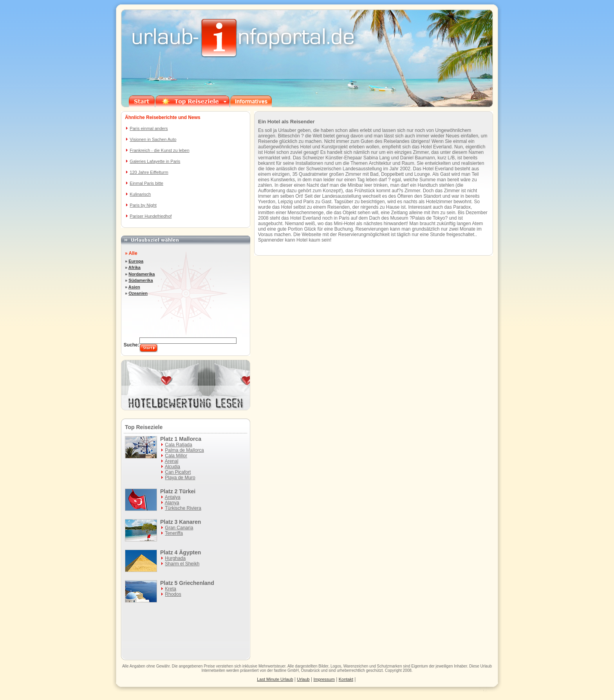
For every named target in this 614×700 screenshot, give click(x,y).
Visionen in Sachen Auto (153, 139)
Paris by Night (143, 205)
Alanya (172, 503)
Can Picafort (178, 472)
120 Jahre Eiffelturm (149, 172)
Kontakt (346, 679)
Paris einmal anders (149, 128)
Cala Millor (176, 456)
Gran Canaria (179, 528)
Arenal (172, 461)
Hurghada (175, 558)
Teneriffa (174, 533)
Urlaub (486, 666)
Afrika (135, 267)
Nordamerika (142, 274)
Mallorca (190, 439)
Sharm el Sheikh (182, 564)
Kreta (171, 589)
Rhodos (173, 594)
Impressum (324, 679)
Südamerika (141, 280)
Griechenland (196, 583)
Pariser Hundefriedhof (151, 216)
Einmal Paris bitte (146, 183)
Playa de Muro (180, 478)
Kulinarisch (140, 194)
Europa (136, 261)
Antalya (173, 497)
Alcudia (172, 467)
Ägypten (190, 552)
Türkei (187, 491)
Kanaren (190, 522)
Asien (134, 287)
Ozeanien (138, 293)
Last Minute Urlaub (275, 679)
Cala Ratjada (178, 445)
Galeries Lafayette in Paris (155, 161)
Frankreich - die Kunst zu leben (159, 150)
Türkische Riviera (183, 508)
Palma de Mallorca (184, 450)
